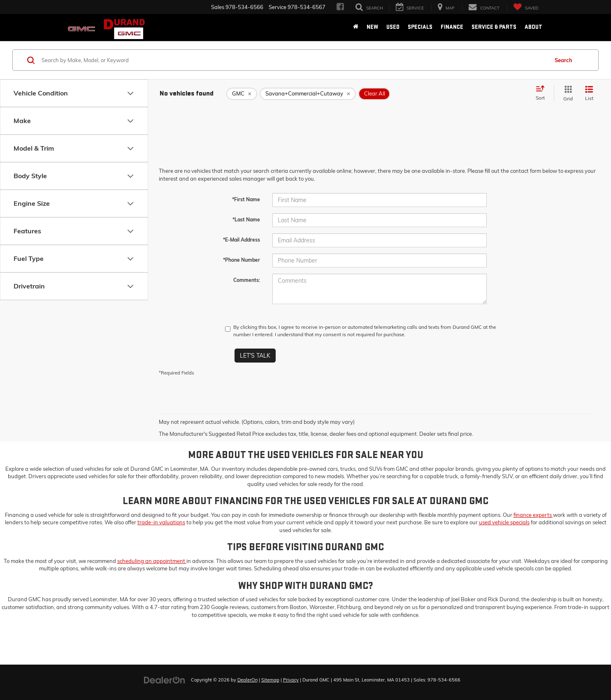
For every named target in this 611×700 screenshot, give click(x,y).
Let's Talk (255, 356)
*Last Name (246, 220)
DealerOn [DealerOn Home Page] (247, 680)
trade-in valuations (161, 522)
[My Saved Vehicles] (526, 8)
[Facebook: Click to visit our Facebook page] (340, 7)
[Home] (356, 27)
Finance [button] (452, 27)
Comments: (247, 280)
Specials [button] (420, 27)
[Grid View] (566, 94)
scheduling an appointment (152, 561)
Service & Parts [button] (494, 27)
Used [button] (393, 27)
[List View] (589, 94)
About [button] (533, 27)
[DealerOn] (165, 679)
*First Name (246, 199)
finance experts (533, 515)
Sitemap (270, 680)
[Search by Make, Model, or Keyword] (294, 60)
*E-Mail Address (242, 240)
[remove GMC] (242, 94)
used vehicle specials (504, 522)
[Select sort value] (543, 93)
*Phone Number (242, 260)
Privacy (291, 680)
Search (563, 60)
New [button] (372, 27)
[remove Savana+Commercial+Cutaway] (308, 94)
